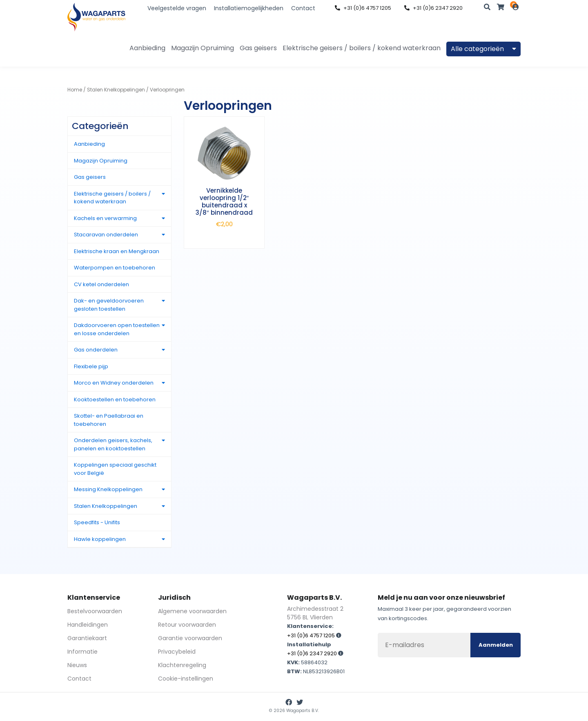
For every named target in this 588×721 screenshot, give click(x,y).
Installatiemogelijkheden (249, 8)
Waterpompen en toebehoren (115, 268)
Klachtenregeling (182, 665)
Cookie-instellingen (186, 679)
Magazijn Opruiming (203, 48)
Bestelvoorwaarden (95, 611)
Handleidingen (88, 625)
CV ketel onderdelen (101, 284)
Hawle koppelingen (100, 539)
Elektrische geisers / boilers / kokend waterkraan (362, 48)
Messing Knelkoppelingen (108, 489)
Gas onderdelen (96, 350)
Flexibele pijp (91, 366)
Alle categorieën (483, 49)
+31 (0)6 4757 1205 (363, 8)
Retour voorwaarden (187, 625)
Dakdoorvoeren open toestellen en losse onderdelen (117, 329)
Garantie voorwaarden (190, 638)
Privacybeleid (177, 652)
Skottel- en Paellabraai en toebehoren (109, 420)
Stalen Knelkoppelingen (116, 90)
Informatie (82, 652)
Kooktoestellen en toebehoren (115, 399)
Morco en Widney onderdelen (114, 383)
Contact (303, 8)
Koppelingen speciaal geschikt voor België (115, 469)
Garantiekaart (87, 638)
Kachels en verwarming (105, 218)
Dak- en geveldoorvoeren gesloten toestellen (109, 305)
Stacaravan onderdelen (106, 235)
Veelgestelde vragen (177, 8)
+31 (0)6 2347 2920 (433, 8)
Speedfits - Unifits (97, 522)
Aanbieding (147, 48)
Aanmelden (496, 645)
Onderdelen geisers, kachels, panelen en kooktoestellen (113, 444)
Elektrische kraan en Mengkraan (117, 251)
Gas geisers (258, 48)
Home (75, 90)
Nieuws (77, 665)
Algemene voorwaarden (192, 611)
